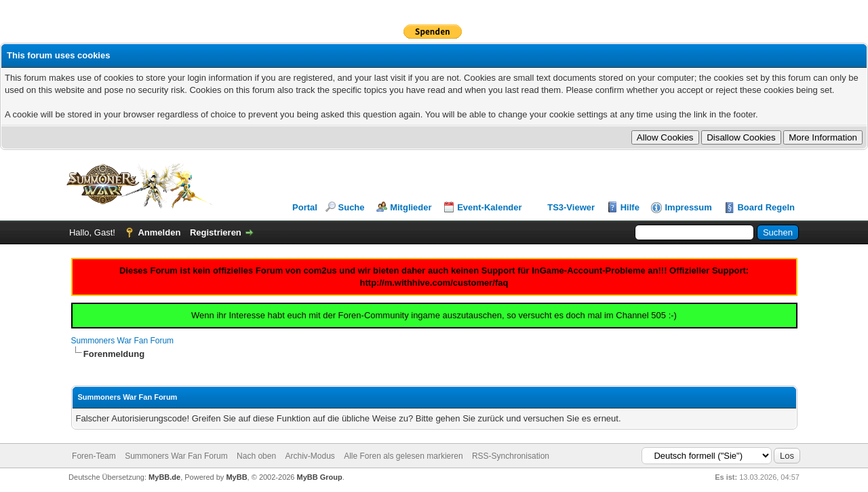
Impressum (688, 207)
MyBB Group (320, 477)
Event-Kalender (489, 207)
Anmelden (159, 232)
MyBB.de (164, 477)
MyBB (236, 477)
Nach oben (256, 456)
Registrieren (216, 232)
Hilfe (630, 207)
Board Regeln (766, 207)
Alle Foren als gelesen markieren (403, 456)
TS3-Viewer (571, 207)
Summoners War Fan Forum (123, 341)
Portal (305, 207)
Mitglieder (411, 207)
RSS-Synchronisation (511, 456)
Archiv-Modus (310, 456)
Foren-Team (94, 456)
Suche (352, 207)
